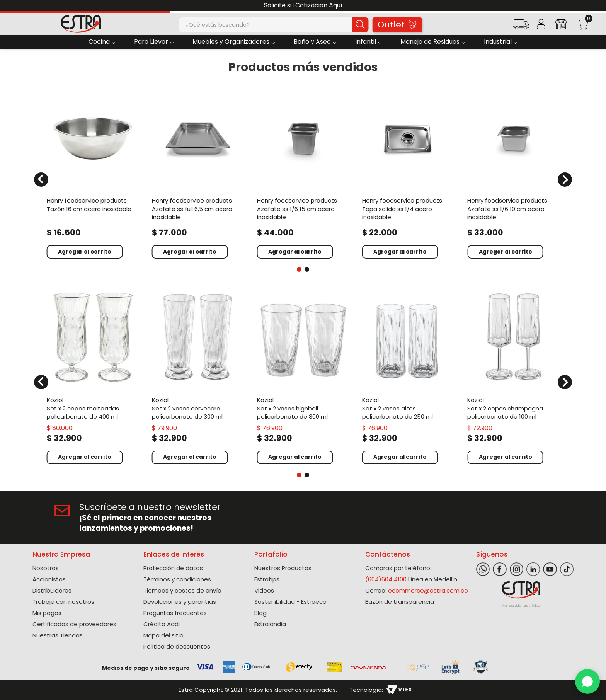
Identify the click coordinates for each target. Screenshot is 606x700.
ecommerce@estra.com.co (428, 590)
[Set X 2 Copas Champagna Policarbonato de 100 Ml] (513, 377)
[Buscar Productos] (361, 25)
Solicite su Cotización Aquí (303, 5)
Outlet (397, 25)
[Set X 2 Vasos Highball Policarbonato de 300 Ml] (303, 377)
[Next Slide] (597, 6)
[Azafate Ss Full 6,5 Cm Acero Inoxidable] (198, 175)
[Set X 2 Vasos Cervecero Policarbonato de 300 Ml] (198, 377)
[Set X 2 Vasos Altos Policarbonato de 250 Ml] (408, 377)
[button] (521, 27)
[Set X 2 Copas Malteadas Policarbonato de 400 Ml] (93, 377)
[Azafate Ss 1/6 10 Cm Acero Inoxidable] (513, 175)
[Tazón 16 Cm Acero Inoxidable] (93, 175)
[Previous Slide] (9, 6)
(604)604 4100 (386, 579)
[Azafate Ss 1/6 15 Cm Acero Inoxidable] (303, 175)
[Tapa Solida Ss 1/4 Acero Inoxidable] (408, 175)
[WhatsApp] (587, 681)
